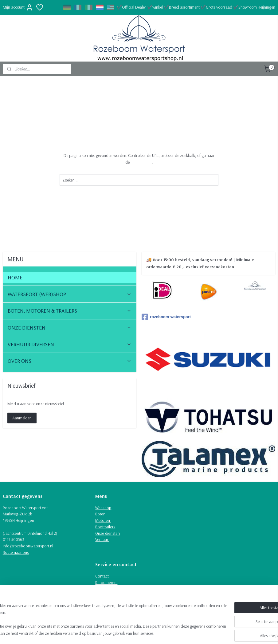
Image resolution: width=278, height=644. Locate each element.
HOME (15, 277)
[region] (98, 620)
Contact (102, 576)
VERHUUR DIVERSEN (70, 344)
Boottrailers (105, 527)
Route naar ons (16, 552)
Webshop (103, 508)
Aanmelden (22, 418)
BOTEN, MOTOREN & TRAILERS (70, 311)
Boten (100, 514)
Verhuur (102, 539)
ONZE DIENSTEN (70, 328)
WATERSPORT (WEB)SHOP (70, 294)
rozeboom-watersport (166, 317)
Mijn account (18, 7)
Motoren (103, 520)
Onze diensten (108, 533)
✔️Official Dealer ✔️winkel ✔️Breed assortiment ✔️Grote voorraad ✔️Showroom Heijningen (196, 7)
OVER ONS (70, 361)
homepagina (141, 162)
